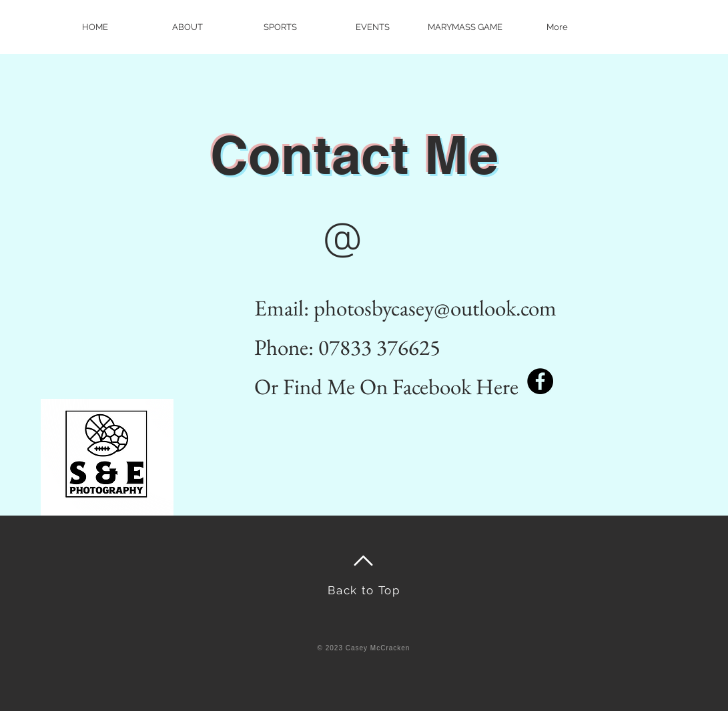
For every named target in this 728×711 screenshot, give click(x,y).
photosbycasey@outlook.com (435, 308)
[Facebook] (540, 381)
